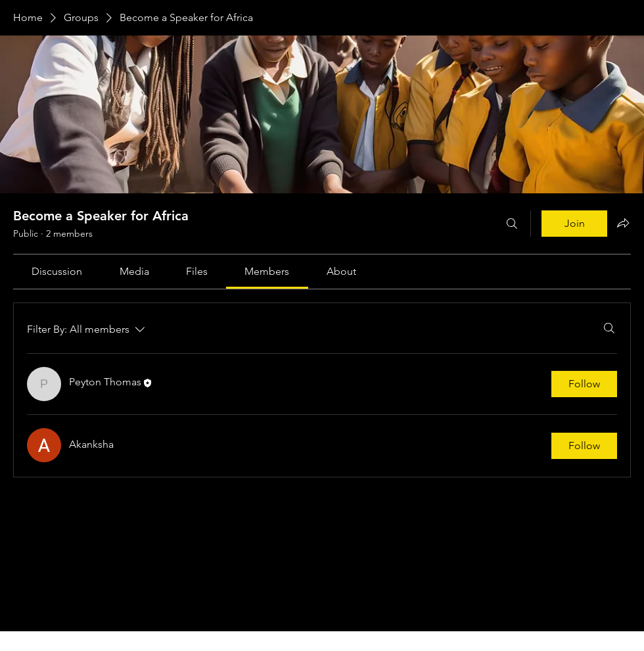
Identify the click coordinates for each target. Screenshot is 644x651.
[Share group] (623, 223)
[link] (57, 271)
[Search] (512, 224)
